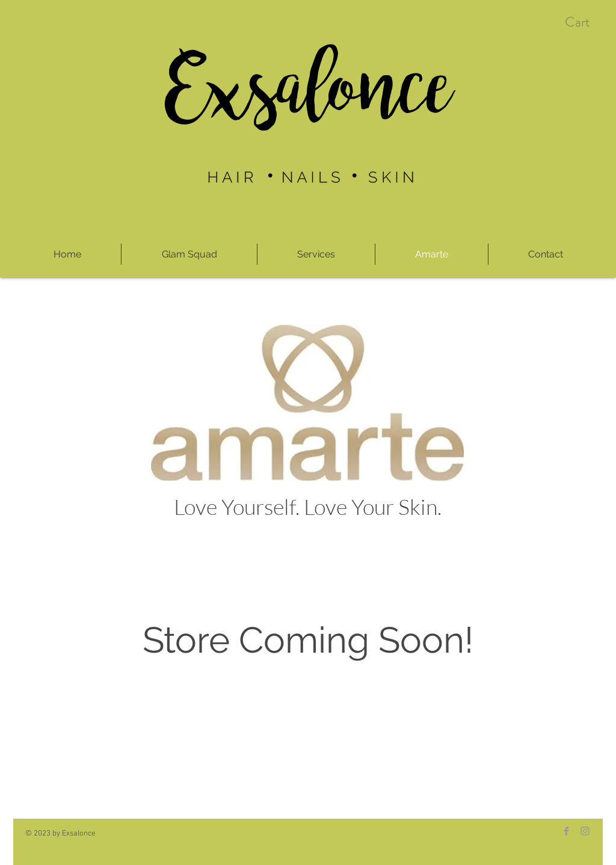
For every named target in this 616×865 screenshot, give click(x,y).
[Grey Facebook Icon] (566, 831)
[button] (588, 22)
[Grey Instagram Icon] (585, 831)
